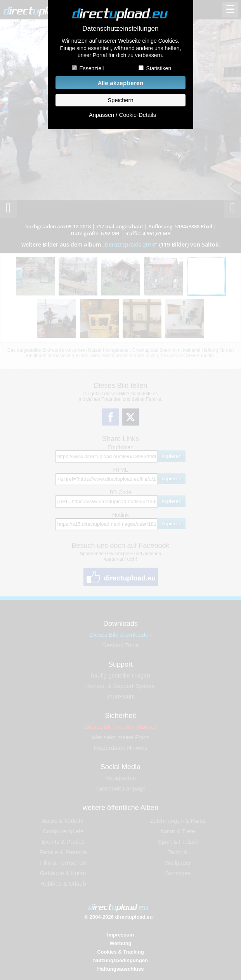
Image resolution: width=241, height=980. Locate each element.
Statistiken (159, 68)
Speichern (120, 100)
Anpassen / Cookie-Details (122, 115)
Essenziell (91, 68)
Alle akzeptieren (121, 83)
